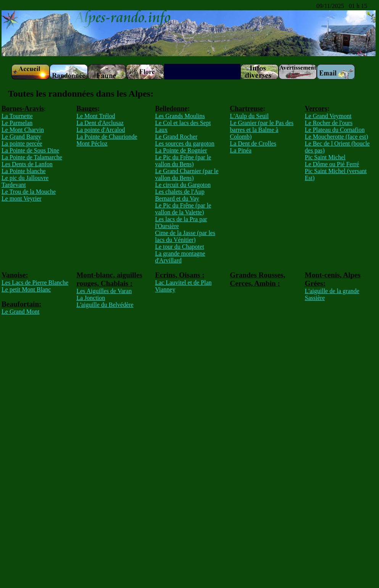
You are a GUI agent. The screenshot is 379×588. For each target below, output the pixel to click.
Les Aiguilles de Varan (104, 291)
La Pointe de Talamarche (32, 157)
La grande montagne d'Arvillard (180, 257)
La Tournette (17, 116)
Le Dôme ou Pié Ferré (332, 164)
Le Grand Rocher (176, 137)
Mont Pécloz (92, 143)
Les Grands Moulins (180, 116)
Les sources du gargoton (185, 143)
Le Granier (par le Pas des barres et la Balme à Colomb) (262, 130)
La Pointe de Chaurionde (107, 137)
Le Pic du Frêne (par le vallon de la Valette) (183, 209)
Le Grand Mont (21, 312)
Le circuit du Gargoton (183, 185)
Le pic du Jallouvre (25, 178)
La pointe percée (22, 143)
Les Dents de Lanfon (27, 164)
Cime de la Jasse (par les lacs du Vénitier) (185, 236)
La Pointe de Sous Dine (30, 150)
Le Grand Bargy (21, 137)
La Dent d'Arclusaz (100, 123)
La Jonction (91, 298)
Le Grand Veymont (328, 116)
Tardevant (14, 185)
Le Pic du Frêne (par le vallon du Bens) (183, 161)
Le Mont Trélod (96, 116)
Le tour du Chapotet (179, 247)
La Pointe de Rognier (181, 150)
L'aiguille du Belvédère (105, 305)
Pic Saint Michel (325, 157)
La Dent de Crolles (253, 143)
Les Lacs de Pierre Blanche (35, 283)
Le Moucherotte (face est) (337, 137)
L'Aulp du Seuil (249, 116)
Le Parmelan (17, 123)
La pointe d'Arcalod (101, 130)
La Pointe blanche (24, 171)
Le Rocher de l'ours (329, 123)
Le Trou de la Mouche (29, 192)
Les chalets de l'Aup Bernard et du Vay (180, 195)
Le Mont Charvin (23, 130)
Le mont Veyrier (22, 198)
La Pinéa (240, 150)
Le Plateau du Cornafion (335, 130)
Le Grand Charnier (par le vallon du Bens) (187, 174)
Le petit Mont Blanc (26, 289)
